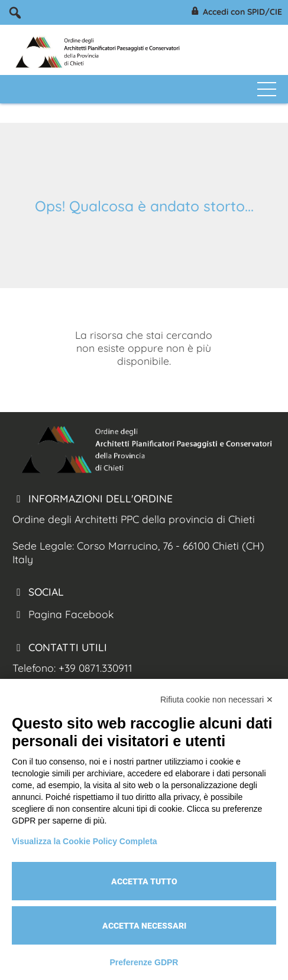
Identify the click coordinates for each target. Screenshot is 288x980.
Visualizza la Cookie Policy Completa (85, 841)
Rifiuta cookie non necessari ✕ (217, 700)
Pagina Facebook (63, 614)
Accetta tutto (144, 881)
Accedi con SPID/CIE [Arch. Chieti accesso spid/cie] (235, 12)
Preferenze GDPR (144, 962)
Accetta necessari (144, 926)
